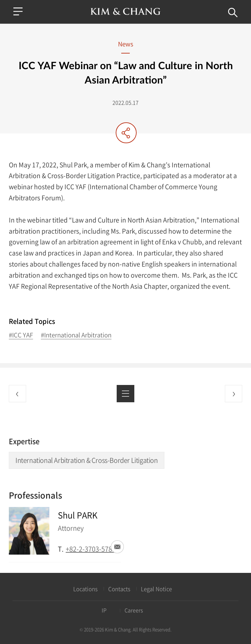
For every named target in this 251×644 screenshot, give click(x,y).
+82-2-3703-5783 (91, 549)
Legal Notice (156, 589)
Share (126, 133)
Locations (85, 589)
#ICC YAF (21, 335)
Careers (134, 610)
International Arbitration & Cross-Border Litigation (87, 460)
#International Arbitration (76, 335)
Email (117, 547)
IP (104, 610)
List (125, 394)
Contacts (119, 589)
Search (233, 13)
